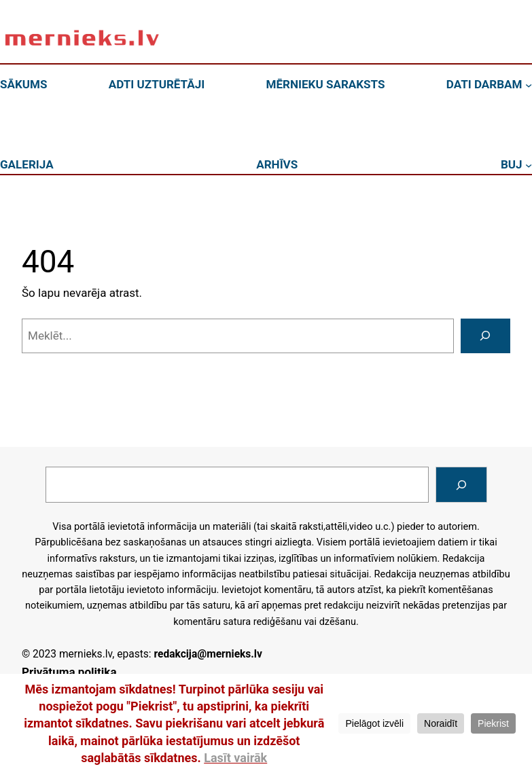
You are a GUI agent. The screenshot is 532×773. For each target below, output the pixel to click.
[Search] (461, 485)
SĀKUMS (23, 84)
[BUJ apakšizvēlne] (529, 165)
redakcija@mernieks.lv (208, 654)
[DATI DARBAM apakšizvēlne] (529, 85)
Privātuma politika (69, 672)
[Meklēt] (485, 336)
